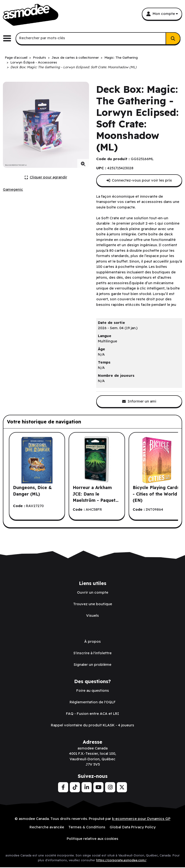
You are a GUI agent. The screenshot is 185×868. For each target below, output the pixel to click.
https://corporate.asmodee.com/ (121, 860)
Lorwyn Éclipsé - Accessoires (34, 62)
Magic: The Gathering (121, 57)
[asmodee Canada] (31, 15)
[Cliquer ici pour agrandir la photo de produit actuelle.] (46, 177)
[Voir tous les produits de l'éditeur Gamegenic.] (13, 190)
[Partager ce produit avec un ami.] (139, 401)
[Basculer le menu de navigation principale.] (9, 38)
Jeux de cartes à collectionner (75, 57)
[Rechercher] (173, 38)
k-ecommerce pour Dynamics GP (141, 819)
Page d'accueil (16, 57)
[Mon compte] (162, 14)
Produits (39, 57)
